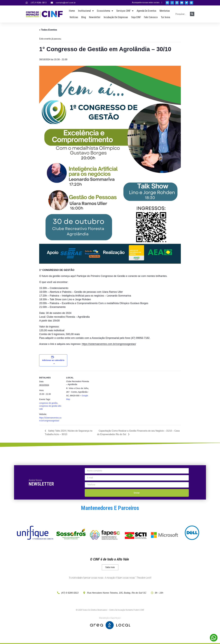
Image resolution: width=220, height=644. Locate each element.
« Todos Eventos (48, 30)
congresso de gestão (48, 403)
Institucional (86, 11)
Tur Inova (165, 17)
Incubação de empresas (116, 17)
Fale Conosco (151, 17)
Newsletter (95, 17)
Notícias (74, 17)
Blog (84, 17)
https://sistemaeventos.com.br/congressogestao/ (109, 344)
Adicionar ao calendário (53, 360)
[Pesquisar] (192, 14)
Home (72, 11)
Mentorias (165, 11)
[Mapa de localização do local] (108, 390)
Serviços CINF (125, 11)
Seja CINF (136, 17)
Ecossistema (105, 11)
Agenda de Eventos (147, 11)
